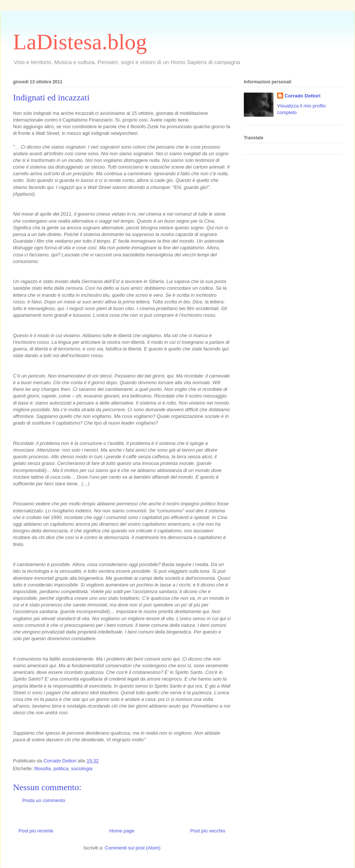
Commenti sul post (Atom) (133, 848)
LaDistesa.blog (80, 42)
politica (61, 769)
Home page (122, 831)
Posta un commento (44, 800)
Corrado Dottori (303, 96)
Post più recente (36, 831)
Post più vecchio (208, 831)
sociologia (82, 769)
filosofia (43, 769)
